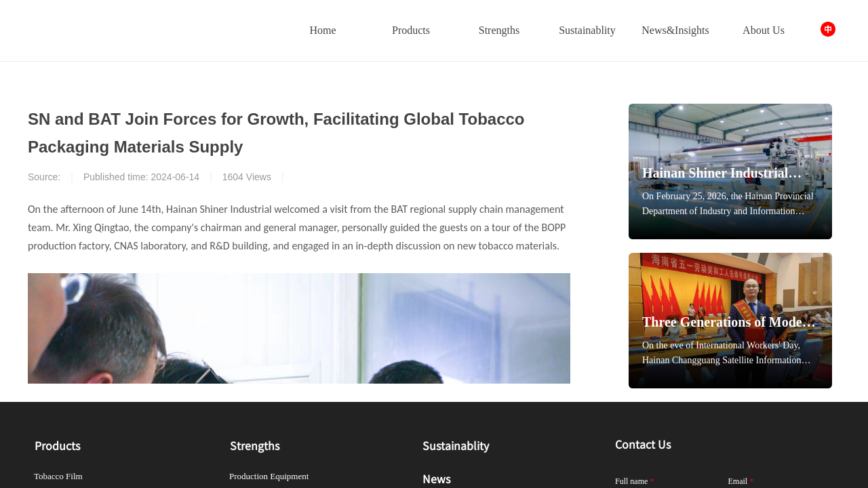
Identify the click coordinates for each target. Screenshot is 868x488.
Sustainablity (587, 30)
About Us (764, 30)
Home (322, 30)
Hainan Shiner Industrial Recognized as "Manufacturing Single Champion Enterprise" (715, 174)
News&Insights (675, 30)
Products (411, 30)
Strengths (499, 30)
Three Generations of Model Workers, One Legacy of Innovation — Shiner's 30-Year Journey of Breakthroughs (724, 323)
